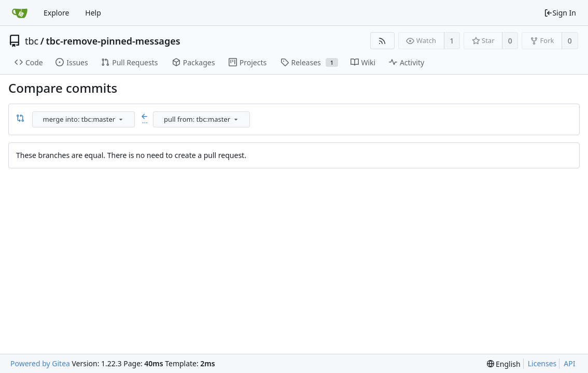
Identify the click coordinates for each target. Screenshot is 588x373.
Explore (56, 13)
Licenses (542, 363)
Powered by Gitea (40, 363)
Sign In (560, 13)
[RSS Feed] (382, 41)
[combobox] (84, 119)
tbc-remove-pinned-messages (113, 41)
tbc (32, 41)
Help (93, 13)
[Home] (20, 13)
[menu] (121, 119)
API (569, 363)
